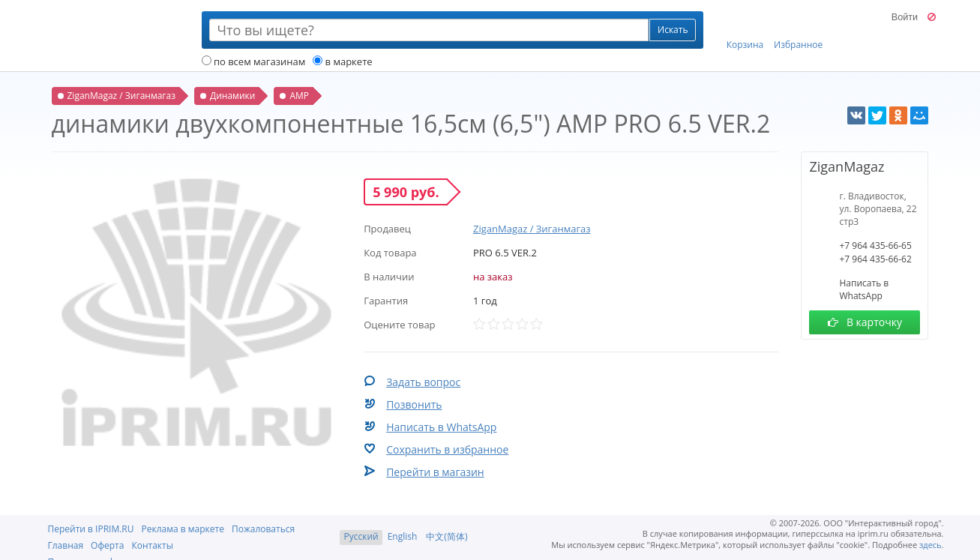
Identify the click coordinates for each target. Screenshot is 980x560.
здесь (931, 545)
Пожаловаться (263, 529)
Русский (361, 536)
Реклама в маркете (183, 529)
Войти (905, 17)
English (403, 536)
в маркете (342, 61)
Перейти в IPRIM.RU (91, 529)
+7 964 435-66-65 (875, 246)
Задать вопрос (423, 382)
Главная (66, 545)
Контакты (152, 545)
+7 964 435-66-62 (875, 259)
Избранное (798, 31)
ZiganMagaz (847, 166)
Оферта (107, 545)
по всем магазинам (254, 61)
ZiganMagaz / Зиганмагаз (532, 229)
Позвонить (414, 404)
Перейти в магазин (435, 472)
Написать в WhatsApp (441, 427)
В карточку (865, 322)
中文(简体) (447, 536)
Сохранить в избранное (447, 449)
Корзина (745, 31)
